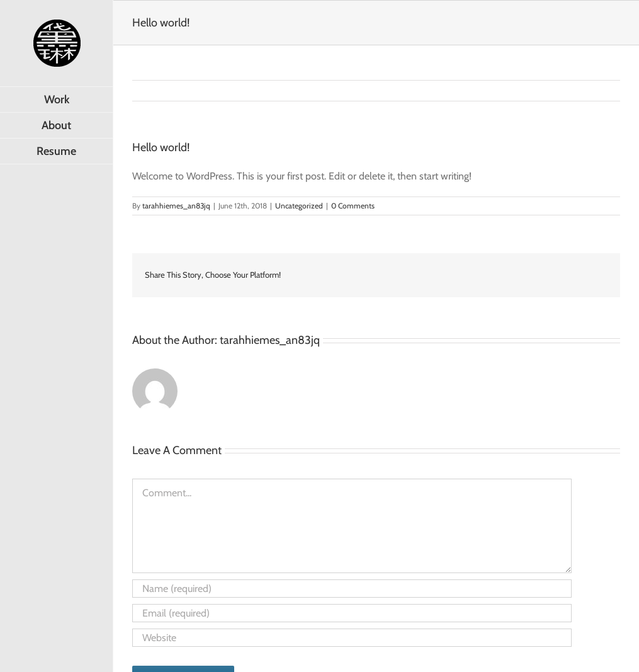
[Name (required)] (352, 589)
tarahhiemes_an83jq (176, 206)
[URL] (352, 638)
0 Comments (353, 206)
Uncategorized (299, 206)
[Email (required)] (352, 613)
